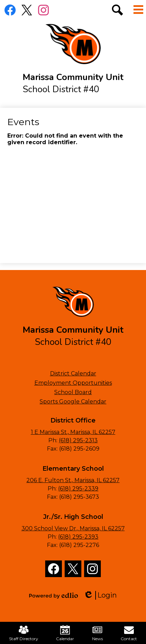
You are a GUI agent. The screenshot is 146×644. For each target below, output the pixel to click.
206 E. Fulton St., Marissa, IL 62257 (73, 480)
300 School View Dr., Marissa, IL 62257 (73, 528)
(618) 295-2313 (78, 440)
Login (100, 595)
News (98, 633)
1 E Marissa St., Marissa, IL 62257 (73, 432)
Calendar (65, 633)
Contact (129, 633)
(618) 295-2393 (78, 537)
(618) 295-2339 (78, 489)
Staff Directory (24, 633)
